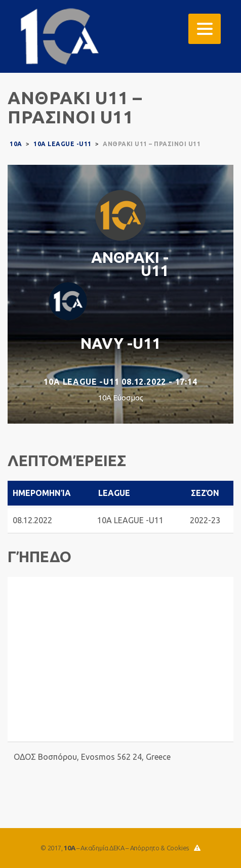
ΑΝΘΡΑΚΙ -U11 (130, 264)
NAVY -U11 (120, 343)
